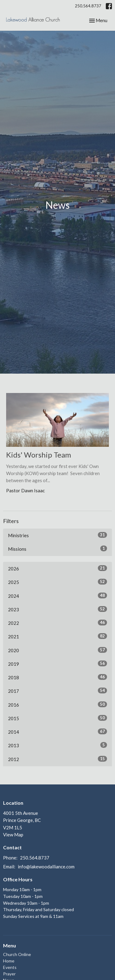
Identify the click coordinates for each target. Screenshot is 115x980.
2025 (57, 582)
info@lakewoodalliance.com (46, 867)
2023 (57, 609)
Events (10, 967)
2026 (57, 568)
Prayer (9, 974)
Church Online (17, 954)
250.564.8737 (88, 6)
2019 (57, 664)
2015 (57, 718)
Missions (57, 549)
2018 (57, 677)
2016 (57, 704)
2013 (57, 745)
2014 (57, 732)
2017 (57, 691)
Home (9, 961)
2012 (57, 759)
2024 (57, 596)
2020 (57, 650)
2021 (57, 636)
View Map (13, 835)
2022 (57, 623)
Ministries (57, 535)
